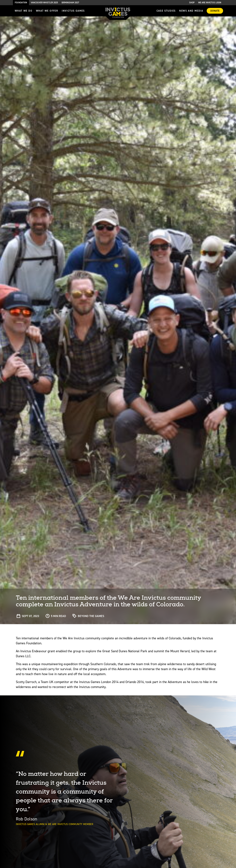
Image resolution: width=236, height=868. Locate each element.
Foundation (21, 3)
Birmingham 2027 (70, 3)
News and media (191, 11)
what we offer (47, 11)
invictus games (73, 11)
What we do (24, 11)
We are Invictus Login (210, 3)
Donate (215, 11)
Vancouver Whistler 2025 (44, 3)
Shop (192, 3)
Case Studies (166, 11)
